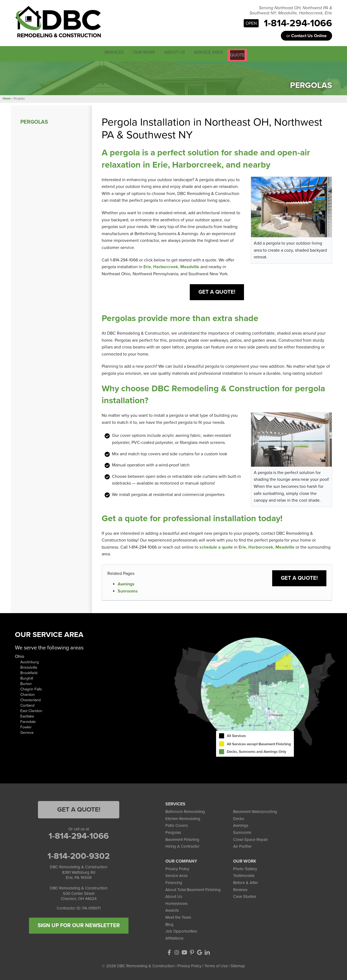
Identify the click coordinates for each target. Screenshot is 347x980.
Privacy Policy (177, 868)
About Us (174, 896)
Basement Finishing (182, 838)
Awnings (126, 583)
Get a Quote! (217, 291)
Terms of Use (216, 965)
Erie (147, 266)
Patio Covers (177, 825)
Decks (239, 818)
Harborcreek (166, 266)
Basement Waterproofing (255, 811)
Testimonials (244, 875)
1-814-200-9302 (79, 855)
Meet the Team (178, 917)
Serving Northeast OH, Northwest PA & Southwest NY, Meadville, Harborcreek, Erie (291, 11)
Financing (174, 882)
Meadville (190, 266)
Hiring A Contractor (182, 846)
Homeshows (176, 902)
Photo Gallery (245, 868)
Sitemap (238, 965)
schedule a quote (216, 546)
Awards (172, 909)
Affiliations (174, 937)
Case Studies (245, 896)
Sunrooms (128, 590)
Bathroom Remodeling (185, 811)
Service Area (176, 875)
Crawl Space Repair (250, 838)
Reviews (240, 889)
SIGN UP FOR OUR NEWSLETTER (79, 925)
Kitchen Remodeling (183, 818)
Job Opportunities (181, 930)
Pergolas (34, 121)
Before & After (246, 882)
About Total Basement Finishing (193, 889)
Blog (169, 923)
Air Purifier (242, 846)
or (306, 36)
